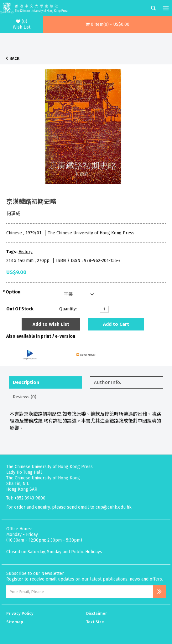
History (26, 252)
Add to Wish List (51, 324)
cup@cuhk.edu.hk (114, 507)
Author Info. (107, 382)
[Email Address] (80, 592)
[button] (107, 25)
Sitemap (15, 622)
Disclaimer (96, 613)
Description (26, 382)
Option (13, 292)
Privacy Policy (20, 613)
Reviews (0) (25, 397)
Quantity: (68, 309)
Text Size (95, 622)
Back (14, 59)
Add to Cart (116, 324)
